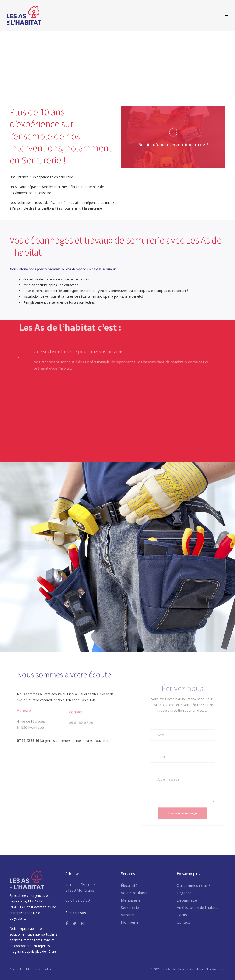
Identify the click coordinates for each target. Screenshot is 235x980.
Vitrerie (127, 915)
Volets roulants (134, 893)
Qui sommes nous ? (193, 886)
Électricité (129, 886)
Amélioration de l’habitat (198, 908)
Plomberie (130, 922)
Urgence (184, 893)
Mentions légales (39, 969)
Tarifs (182, 915)
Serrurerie (130, 908)
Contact (183, 922)
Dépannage (187, 900)
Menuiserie (131, 900)
